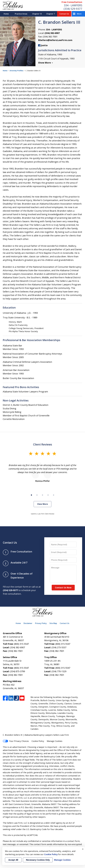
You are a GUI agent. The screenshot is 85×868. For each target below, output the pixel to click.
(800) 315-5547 (21, 644)
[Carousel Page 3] (42, 495)
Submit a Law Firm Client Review (43, 514)
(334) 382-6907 (52, 33)
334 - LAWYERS (73, 5)
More (79, 14)
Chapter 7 (51, 14)
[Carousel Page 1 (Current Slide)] (31, 495)
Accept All (13, 860)
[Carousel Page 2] (37, 495)
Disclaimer (28, 623)
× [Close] (83, 849)
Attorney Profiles (16, 71)
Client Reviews (43, 444)
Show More (44, 63)
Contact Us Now (63, 588)
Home (6, 14)
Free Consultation (72, 2)
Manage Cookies (55, 741)
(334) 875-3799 (17, 671)
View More (42, 504)
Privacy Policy (41, 623)
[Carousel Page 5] (54, 495)
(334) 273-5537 (59, 647)
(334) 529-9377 (73, 9)
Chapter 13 (37, 14)
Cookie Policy (38, 741)
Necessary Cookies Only (38, 860)
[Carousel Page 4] (48, 495)
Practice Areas (21, 14)
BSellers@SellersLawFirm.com (55, 40)
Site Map (53, 623)
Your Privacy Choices (16, 741)
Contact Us (64, 14)
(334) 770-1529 (59, 671)
